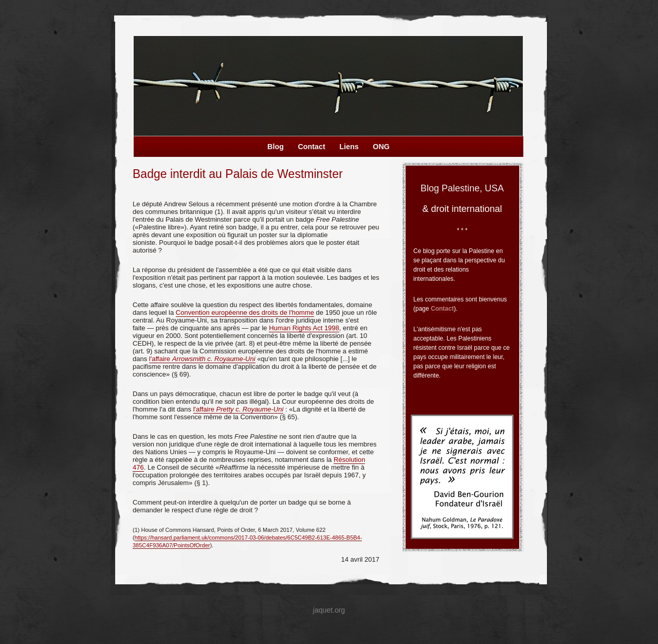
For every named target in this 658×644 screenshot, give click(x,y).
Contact (442, 309)
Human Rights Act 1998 (304, 328)
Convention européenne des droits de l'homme (245, 312)
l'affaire (202, 359)
